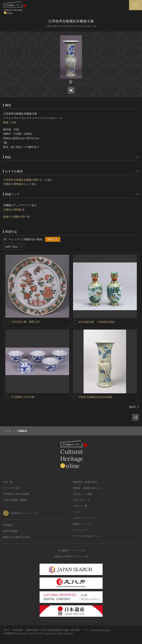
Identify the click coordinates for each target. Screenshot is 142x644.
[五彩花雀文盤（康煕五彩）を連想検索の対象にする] (7, 322)
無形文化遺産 (10, 531)
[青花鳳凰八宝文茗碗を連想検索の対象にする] (7, 397)
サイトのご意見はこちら (86, 536)
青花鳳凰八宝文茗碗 (23, 397)
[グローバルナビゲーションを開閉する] (136, 5)
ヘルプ (76, 512)
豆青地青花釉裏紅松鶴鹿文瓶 (20, 180)
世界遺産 (8, 525)
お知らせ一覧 (80, 506)
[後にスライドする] (134, 407)
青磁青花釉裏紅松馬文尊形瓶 (95, 397)
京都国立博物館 (12, 184)
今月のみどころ (81, 500)
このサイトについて (84, 518)
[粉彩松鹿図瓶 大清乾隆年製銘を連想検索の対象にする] (75, 322)
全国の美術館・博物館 (15, 500)
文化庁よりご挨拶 (82, 494)
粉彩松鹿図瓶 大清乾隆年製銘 (97, 322)
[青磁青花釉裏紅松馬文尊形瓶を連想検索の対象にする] (75, 397)
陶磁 (6, 122)
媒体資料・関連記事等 (85, 482)
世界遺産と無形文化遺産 (16, 494)
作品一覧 (8, 482)
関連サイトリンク (82, 524)
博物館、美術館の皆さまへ (87, 488)
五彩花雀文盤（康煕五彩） (26, 322)
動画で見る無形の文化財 (16, 537)
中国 (13, 122)
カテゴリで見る (12, 488)
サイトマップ (80, 530)
